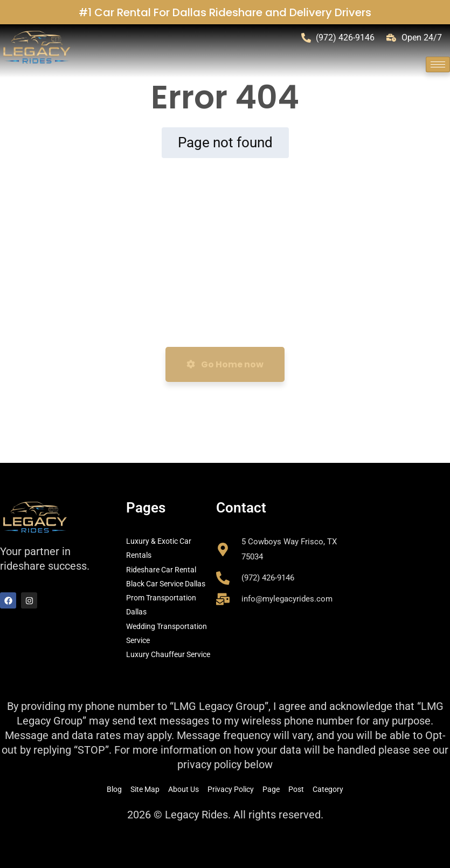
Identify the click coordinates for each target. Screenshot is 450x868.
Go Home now (225, 364)
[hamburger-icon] (438, 64)
